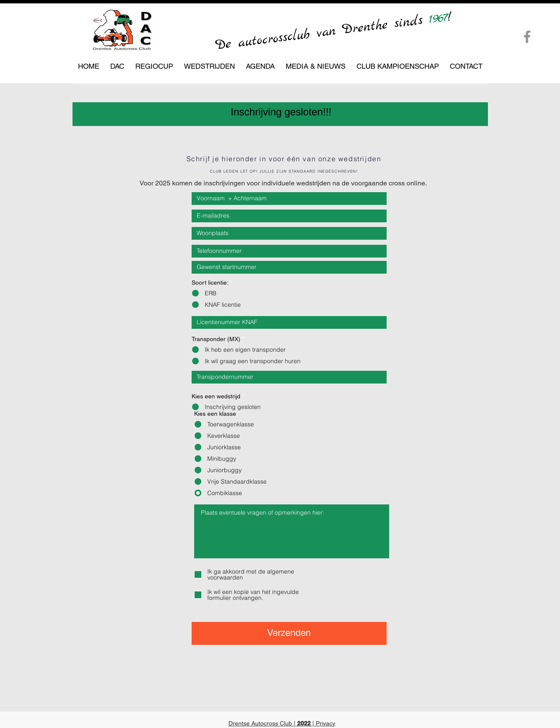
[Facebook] (527, 37)
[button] (117, 66)
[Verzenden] (289, 633)
